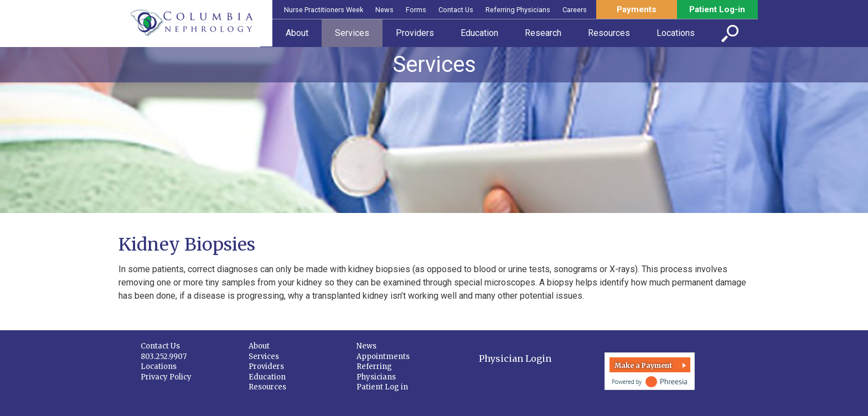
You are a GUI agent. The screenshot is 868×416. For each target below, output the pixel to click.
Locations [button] (676, 33)
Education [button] (479, 33)
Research (543, 33)
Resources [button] (609, 33)
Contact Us (456, 10)
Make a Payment (643, 365)
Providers (266, 366)
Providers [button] (415, 33)
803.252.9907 (164, 357)
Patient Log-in (717, 9)
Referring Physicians (518, 10)
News (384, 10)
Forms (416, 10)
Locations (159, 366)
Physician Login (515, 358)
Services (264, 357)
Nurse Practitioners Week (324, 10)
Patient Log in (382, 387)
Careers (575, 10)
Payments (637, 9)
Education (267, 377)
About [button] (297, 33)
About (259, 346)
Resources (267, 387)
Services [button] (352, 33)
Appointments (383, 357)
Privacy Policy (166, 377)
